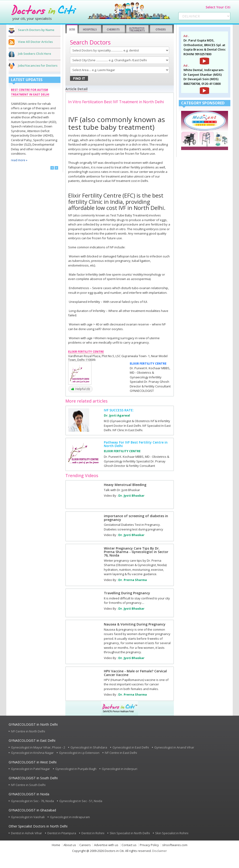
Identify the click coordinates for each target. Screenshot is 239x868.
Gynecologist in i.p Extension (79, 753)
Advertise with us (106, 845)
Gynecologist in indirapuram (70, 817)
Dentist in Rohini (93, 833)
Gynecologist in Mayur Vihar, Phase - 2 (38, 747)
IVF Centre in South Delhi (28, 785)
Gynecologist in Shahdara (89, 747)
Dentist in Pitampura (62, 833)
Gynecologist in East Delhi (131, 747)
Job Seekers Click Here (35, 54)
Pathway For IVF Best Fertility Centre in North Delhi (136, 444)
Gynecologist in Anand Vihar (174, 747)
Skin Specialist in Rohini (172, 833)
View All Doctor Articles (35, 42)
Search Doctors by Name (36, 30)
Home (56, 845)
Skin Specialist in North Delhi (130, 833)
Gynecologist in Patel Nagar (30, 769)
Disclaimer (160, 851)
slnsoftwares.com (175, 845)
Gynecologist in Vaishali (28, 817)
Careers (85, 845)
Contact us (129, 845)
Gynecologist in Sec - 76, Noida (32, 801)
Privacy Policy (149, 845)
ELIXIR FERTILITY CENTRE (148, 363)
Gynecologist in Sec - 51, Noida (81, 801)
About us (70, 845)
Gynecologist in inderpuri (119, 769)
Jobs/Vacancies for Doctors (38, 65)
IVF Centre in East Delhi (121, 753)
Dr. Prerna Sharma (133, 580)
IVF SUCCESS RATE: (119, 410)
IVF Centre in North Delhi (28, 731)
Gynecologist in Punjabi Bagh (76, 769)
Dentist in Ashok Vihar (26, 833)
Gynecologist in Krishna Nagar (32, 753)
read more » (19, 160)
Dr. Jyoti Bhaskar (131, 496)
